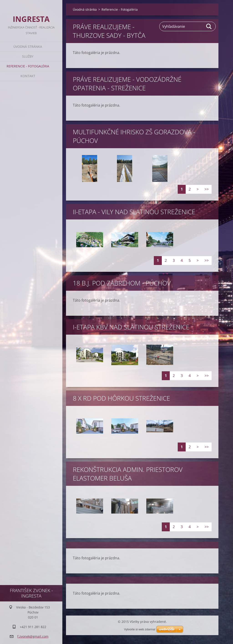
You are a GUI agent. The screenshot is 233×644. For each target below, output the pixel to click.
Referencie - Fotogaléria (28, 66)
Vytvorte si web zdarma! (140, 629)
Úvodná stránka (28, 47)
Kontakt (28, 76)
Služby (28, 56)
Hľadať (209, 26)
